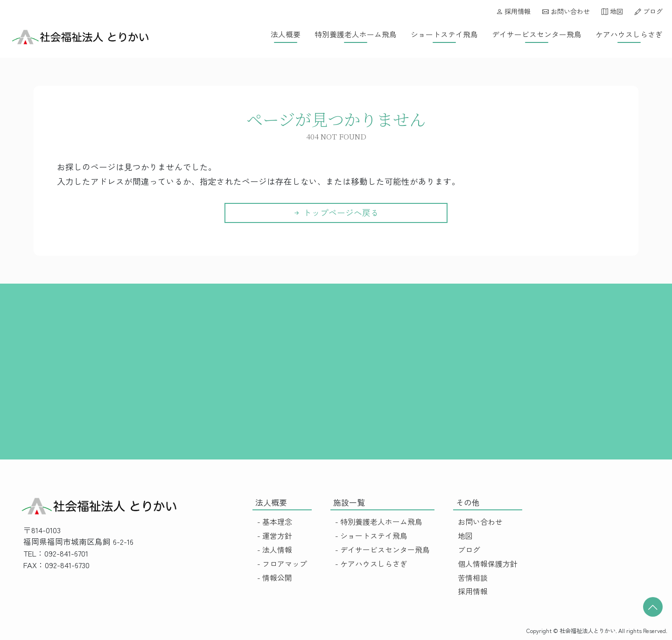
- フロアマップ (282, 564)
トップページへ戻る (336, 212)
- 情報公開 (275, 578)
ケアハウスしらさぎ (629, 34)
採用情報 (513, 11)
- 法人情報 (275, 550)
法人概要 (286, 34)
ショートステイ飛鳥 (444, 34)
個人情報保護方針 (488, 564)
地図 (612, 11)
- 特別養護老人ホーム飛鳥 (379, 522)
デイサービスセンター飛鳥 (537, 34)
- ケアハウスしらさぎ (371, 564)
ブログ (649, 11)
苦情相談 (473, 578)
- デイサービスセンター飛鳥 (382, 550)
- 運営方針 (275, 536)
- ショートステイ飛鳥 (371, 536)
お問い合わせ (566, 11)
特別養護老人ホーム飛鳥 (356, 34)
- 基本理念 (275, 522)
